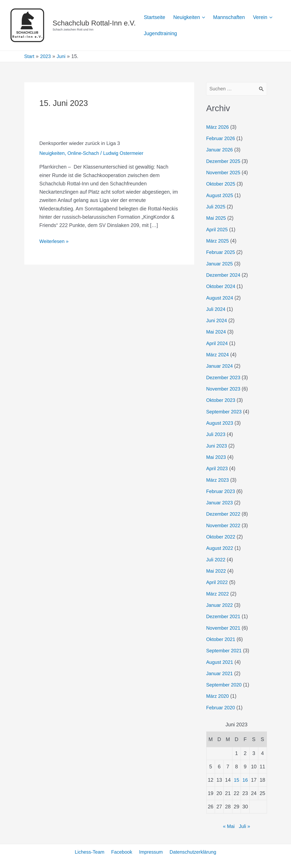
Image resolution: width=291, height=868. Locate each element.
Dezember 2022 (224, 514)
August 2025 (220, 195)
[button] (206, 17)
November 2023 (224, 389)
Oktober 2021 (222, 639)
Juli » (245, 826)
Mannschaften (234, 17)
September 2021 (225, 650)
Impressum (150, 852)
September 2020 (225, 684)
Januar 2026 (220, 150)
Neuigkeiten (53, 153)
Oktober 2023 (222, 400)
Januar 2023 (220, 503)
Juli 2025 (216, 207)
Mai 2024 (217, 332)
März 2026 (218, 127)
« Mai (228, 826)
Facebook (122, 852)
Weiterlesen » (55, 241)
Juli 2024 (216, 309)
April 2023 (218, 468)
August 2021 (220, 662)
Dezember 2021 (224, 616)
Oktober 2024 (222, 286)
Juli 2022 (216, 559)
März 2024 (218, 355)
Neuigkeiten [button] (192, 17)
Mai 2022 (217, 571)
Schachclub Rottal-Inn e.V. (94, 23)
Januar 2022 (220, 605)
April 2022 (218, 582)
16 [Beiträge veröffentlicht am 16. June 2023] (245, 780)
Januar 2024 (220, 366)
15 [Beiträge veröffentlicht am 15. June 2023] (237, 780)
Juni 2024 (217, 321)
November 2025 (224, 173)
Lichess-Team (90, 852)
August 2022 (220, 548)
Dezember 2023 (224, 377)
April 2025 (218, 230)
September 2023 (225, 412)
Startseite (156, 17)
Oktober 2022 (222, 537)
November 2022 (224, 525)
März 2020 (218, 696)
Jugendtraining (191, 33)
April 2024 (218, 343)
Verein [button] (154, 33)
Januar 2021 (220, 673)
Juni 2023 (217, 446)
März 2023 (218, 480)
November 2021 (224, 628)
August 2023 (220, 423)
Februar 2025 (221, 252)
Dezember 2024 (224, 275)
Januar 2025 (220, 264)
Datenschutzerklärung (192, 852)
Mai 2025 (217, 218)
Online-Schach (85, 153)
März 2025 (218, 241)
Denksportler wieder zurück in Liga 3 (82, 143)
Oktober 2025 (222, 184)
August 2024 (220, 298)
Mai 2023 (217, 457)
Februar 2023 (221, 491)
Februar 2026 (221, 139)
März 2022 (218, 593)
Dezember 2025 (224, 162)
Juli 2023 (216, 434)
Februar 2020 (221, 707)
